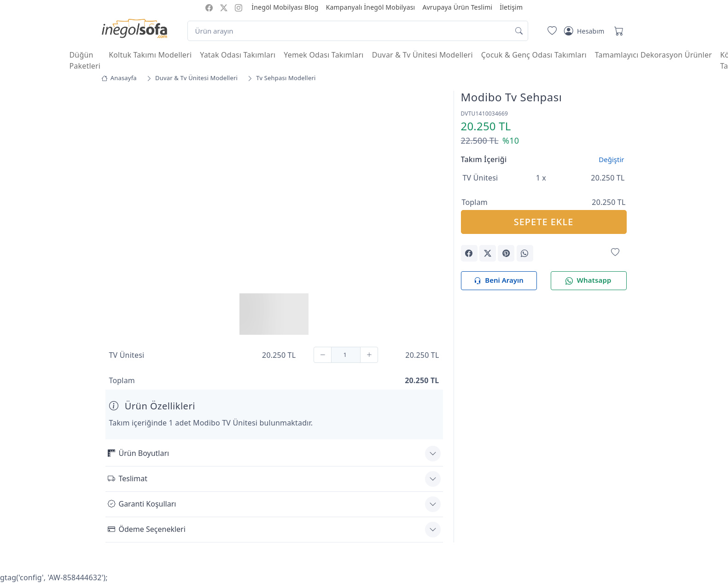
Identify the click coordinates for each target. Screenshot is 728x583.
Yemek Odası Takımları (323, 55)
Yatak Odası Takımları (238, 55)
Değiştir (611, 159)
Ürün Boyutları (139, 453)
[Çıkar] (323, 355)
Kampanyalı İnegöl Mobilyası (371, 7)
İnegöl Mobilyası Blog (285, 7)
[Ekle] (369, 355)
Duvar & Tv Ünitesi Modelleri (422, 55)
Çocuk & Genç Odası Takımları (534, 55)
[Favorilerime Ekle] (615, 253)
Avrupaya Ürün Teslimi (457, 7)
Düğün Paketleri (85, 60)
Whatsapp (588, 281)
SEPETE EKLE (544, 222)
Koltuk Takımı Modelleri (150, 55)
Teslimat (128, 478)
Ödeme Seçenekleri (147, 529)
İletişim (511, 7)
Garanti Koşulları (142, 504)
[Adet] (346, 355)
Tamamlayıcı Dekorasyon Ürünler (653, 55)
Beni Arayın (498, 281)
